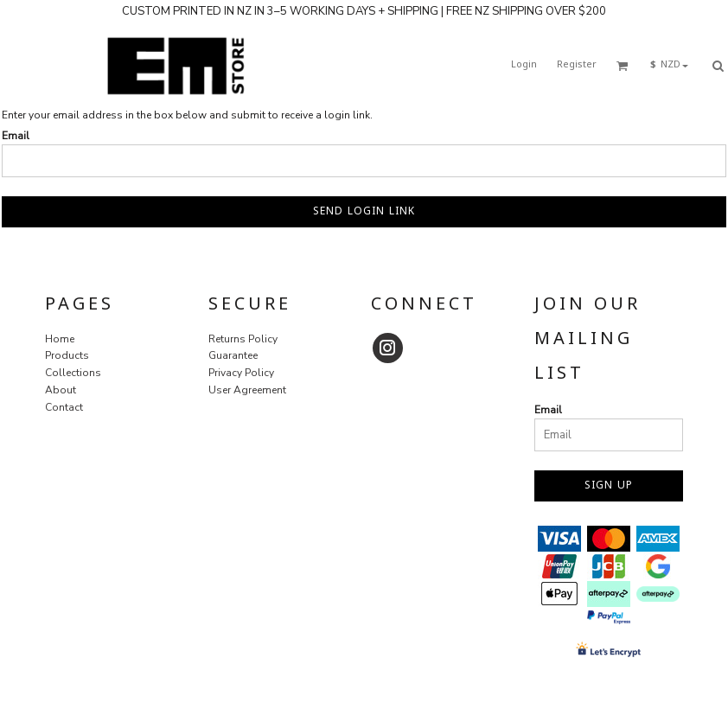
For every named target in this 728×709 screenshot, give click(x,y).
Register (577, 65)
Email (16, 136)
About (61, 390)
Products (67, 355)
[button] (623, 66)
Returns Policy (243, 339)
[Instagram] (388, 348)
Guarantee (233, 355)
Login (524, 65)
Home (60, 339)
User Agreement (247, 390)
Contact (64, 407)
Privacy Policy (241, 373)
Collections (73, 373)
